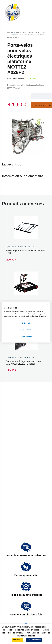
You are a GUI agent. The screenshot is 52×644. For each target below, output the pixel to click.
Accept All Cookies (26, 330)
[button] (43, 123)
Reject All (26, 323)
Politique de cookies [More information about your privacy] (39, 316)
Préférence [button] (17, 640)
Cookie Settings (26, 336)
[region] (26, 322)
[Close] (47, 305)
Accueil (10, 32)
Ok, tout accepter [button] (34, 640)
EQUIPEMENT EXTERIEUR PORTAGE (31, 32)
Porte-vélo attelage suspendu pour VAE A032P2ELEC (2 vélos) (24, 362)
